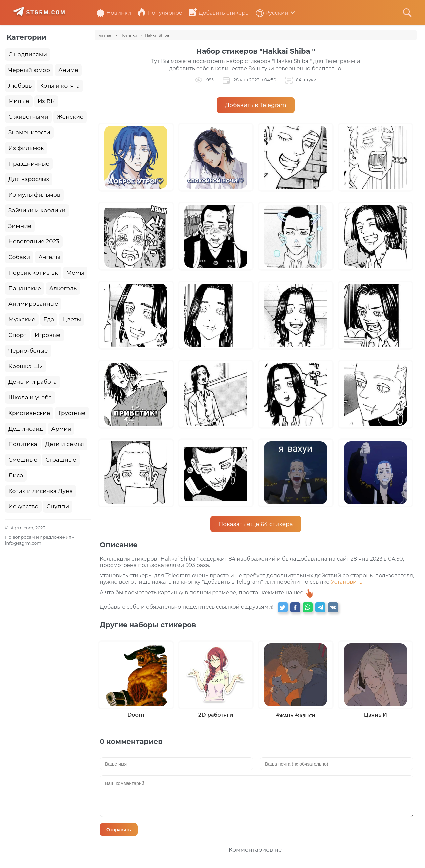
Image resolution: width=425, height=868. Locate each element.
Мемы (75, 273)
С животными (28, 117)
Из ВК (46, 101)
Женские (70, 117)
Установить (347, 582)
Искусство (23, 506)
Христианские (29, 413)
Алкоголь (63, 288)
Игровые (48, 335)
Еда (49, 319)
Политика (23, 444)
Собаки (19, 257)
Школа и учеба (30, 397)
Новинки (114, 13)
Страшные (61, 460)
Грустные (72, 413)
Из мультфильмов (34, 195)
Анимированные (33, 304)
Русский (272, 13)
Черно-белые (28, 351)
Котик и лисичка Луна (41, 491)
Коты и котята (60, 86)
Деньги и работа (33, 382)
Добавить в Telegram (256, 105)
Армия (61, 429)
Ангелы (49, 257)
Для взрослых (29, 179)
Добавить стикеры (219, 13)
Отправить (119, 830)
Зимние (20, 226)
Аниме (68, 70)
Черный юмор (29, 70)
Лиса (16, 475)
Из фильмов (26, 148)
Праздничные (29, 164)
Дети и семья (65, 444)
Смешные (23, 460)
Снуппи (58, 506)
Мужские (22, 319)
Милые (19, 101)
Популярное (160, 13)
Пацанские (25, 288)
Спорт (17, 335)
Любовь (20, 86)
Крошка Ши (26, 366)
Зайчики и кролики (37, 210)
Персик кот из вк (33, 273)
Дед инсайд (26, 429)
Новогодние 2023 (34, 241)
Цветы (72, 319)
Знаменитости (29, 132)
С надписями (28, 54)
